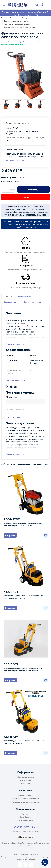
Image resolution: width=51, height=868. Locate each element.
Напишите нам (26, 837)
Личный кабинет (26, 795)
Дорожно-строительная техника (16, 21)
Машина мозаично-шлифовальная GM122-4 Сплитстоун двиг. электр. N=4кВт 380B (23, 669)
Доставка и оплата (26, 777)
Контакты (26, 783)
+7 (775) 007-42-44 (26, 827)
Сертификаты (26, 817)
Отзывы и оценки (11, 302)
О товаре (8, 296)
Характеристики (24, 296)
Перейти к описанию (15, 160)
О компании (26, 780)
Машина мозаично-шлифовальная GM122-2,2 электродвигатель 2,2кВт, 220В (23, 597)
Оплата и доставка (32, 302)
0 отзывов (12, 42)
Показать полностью (15, 344)
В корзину (33, 189)
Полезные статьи (26, 820)
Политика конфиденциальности (26, 799)
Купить (25, 197)
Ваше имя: (12, 397)
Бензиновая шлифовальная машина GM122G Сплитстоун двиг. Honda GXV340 (23, 524)
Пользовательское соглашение (26, 802)
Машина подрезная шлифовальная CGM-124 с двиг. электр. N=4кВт (24, 742)
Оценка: (10, 410)
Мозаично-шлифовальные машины (17, 24)
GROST (21, 178)
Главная (4, 18)
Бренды (26, 814)
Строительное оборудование (21, 18)
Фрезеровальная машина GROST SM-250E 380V (22, 27)
